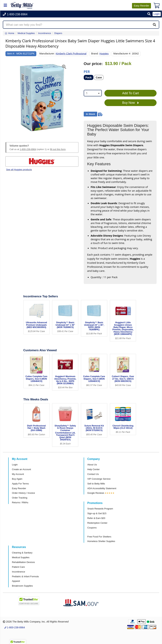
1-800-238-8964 (28, 149)
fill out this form (58, 149)
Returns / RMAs (20, 502)
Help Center (94, 469)
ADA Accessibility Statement (102, 488)
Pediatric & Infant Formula (25, 576)
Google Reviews (96, 493)
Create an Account (22, 469)
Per (87, 71)
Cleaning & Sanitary (22, 553)
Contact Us (93, 474)
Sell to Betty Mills (96, 484)
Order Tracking (20, 498)
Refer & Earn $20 (96, 518)
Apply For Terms (20, 484)
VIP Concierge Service (99, 479)
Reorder (141, 6)
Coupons (92, 528)
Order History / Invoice (23, 493)
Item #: (11, 54)
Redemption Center (97, 523)
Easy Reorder (19, 488)
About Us (92, 465)
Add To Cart (130, 93)
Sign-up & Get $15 (97, 513)
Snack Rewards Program (100, 509)
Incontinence (19, 572)
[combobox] (93, 93)
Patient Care (18, 567)
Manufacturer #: (122, 54)
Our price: (93, 64)
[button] (149, 14)
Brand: (95, 54)
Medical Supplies (21, 557)
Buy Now (130, 103)
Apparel (16, 581)
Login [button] (157, 14)
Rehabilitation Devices (23, 562)
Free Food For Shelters (99, 537)
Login (15, 465)
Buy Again (17, 479)
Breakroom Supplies (22, 586)
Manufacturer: (47, 54)
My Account (18, 474)
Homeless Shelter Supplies (101, 541)
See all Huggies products (19, 170)
